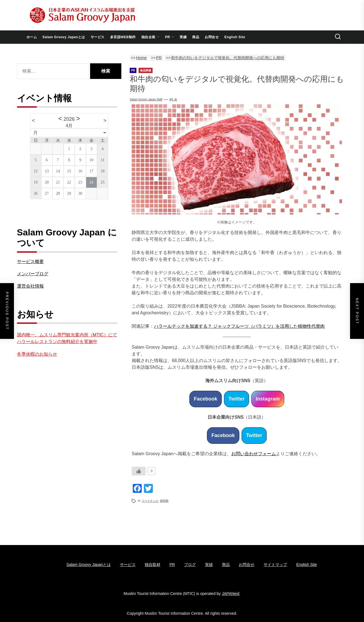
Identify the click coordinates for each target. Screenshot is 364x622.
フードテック (150, 501)
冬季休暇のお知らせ (37, 354)
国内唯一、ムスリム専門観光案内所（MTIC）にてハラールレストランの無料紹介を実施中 (67, 338)
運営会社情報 (30, 286)
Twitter (237, 399)
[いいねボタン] (139, 471)
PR (170, 37)
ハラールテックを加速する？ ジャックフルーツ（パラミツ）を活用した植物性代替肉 (239, 326)
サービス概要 (30, 261)
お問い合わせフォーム (254, 454)
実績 (183, 37)
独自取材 (153, 565)
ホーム (32, 37)
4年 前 (173, 99)
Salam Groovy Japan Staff (146, 99)
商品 (196, 37)
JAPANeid (231, 594)
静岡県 (164, 501)
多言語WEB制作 (123, 37)
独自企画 (150, 37)
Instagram (268, 399)
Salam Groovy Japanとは (64, 37)
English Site (235, 37)
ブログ (190, 565)
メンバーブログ (33, 274)
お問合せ (212, 37)
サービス (98, 37)
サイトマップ (275, 565)
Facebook (206, 399)
